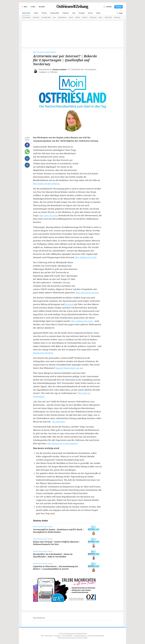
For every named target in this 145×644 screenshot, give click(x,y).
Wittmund (93, 17)
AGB (42, 636)
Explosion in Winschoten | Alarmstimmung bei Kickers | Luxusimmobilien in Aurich (55, 568)
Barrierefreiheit (68, 636)
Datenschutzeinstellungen (96, 636)
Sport (101, 17)
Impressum (58, 636)
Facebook (69, 304)
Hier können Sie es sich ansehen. (63, 443)
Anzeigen (82, 13)
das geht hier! (59, 422)
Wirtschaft (108, 17)
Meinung (117, 17)
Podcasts (66, 13)
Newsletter (42, 7)
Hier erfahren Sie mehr (86, 257)
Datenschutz (49, 636)
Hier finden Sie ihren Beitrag (46, 184)
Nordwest (36, 17)
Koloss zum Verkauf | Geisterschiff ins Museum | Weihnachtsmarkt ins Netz (56, 543)
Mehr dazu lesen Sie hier (87, 293)
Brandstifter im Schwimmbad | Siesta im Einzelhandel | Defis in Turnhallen (53, 555)
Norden (85, 17)
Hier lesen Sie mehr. (49, 215)
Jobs (74, 13)
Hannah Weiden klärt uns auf (69, 368)
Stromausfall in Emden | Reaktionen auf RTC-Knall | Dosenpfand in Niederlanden (58, 531)
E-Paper (33, 7)
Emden (78, 17)
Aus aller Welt (46, 17)
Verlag (98, 13)
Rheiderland (62, 17)
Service (90, 13)
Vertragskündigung (80, 636)
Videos (36, 13)
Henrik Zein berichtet (43, 353)
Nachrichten (26, 13)
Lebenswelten (55, 13)
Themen (44, 13)
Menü (24, 7)
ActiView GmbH (82, 638)
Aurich (71, 17)
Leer (54, 17)
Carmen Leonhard (59, 70)
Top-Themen (26, 17)
